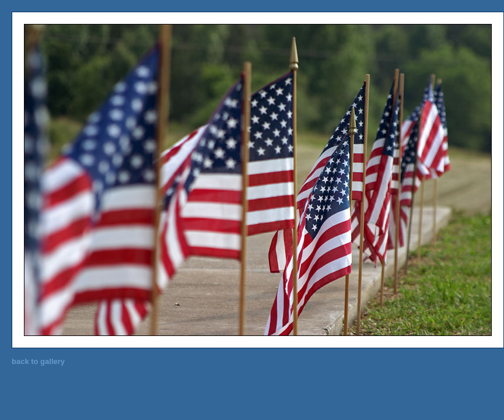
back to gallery (38, 361)
